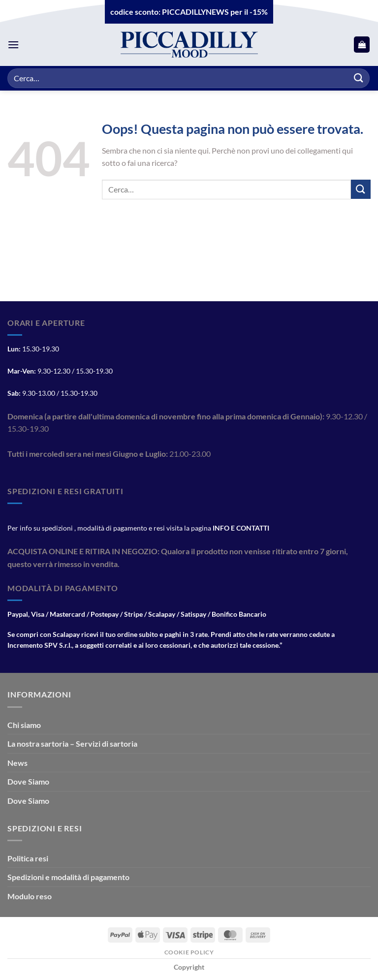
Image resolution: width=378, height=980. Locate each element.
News (17, 763)
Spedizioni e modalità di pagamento (68, 877)
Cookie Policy (189, 952)
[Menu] (13, 45)
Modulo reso (30, 896)
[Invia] (359, 78)
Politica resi (28, 858)
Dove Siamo (28, 781)
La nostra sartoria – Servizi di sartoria (72, 743)
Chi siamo (24, 725)
